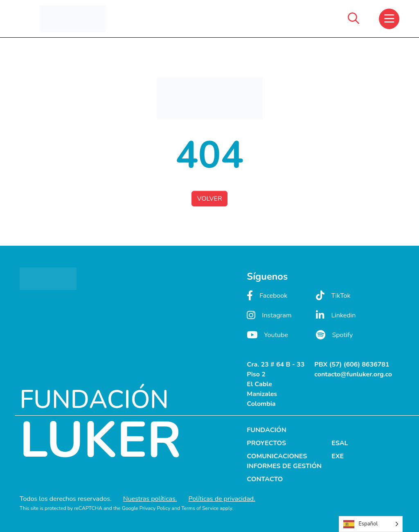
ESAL (340, 443)
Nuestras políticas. (150, 499)
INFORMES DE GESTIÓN (284, 466)
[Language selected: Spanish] (371, 524)
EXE (338, 456)
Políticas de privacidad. (222, 499)
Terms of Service (200, 508)
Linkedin (336, 315)
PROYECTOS (266, 443)
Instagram (269, 315)
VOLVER (209, 199)
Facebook (267, 295)
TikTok (333, 295)
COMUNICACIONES (277, 456)
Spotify (334, 335)
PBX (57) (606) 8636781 (352, 364)
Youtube (267, 335)
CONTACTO (265, 479)
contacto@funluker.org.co (353, 374)
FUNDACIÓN (266, 430)
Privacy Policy (155, 508)
